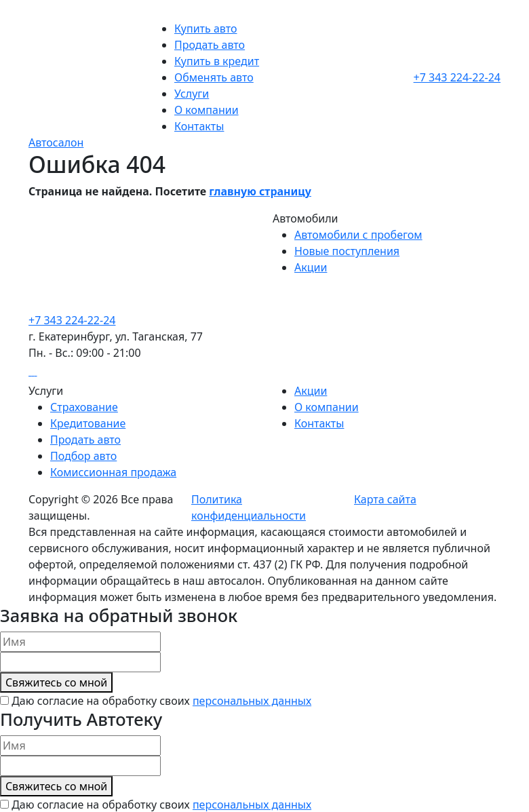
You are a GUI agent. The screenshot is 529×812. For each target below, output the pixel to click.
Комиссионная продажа (113, 472)
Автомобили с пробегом (358, 235)
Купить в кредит (217, 61)
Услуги (192, 94)
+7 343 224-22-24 (457, 77)
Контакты (199, 126)
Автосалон (56, 142)
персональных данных (252, 701)
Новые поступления (347, 251)
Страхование (84, 407)
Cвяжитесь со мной (56, 682)
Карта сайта (385, 499)
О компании (207, 110)
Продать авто (210, 45)
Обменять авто (214, 77)
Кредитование (88, 423)
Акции (311, 267)
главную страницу (260, 191)
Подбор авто (83, 456)
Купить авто (205, 28)
